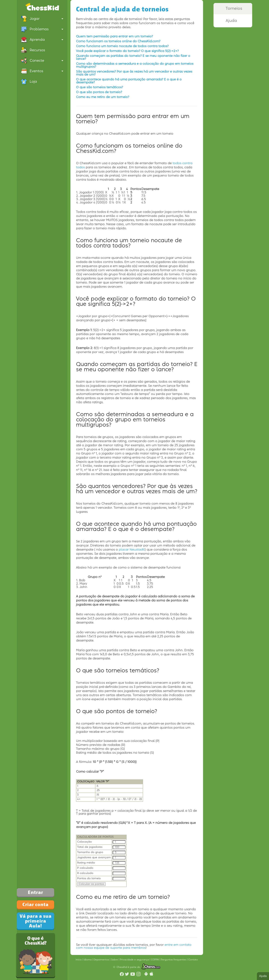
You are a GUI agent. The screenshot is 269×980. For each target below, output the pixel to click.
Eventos (42, 71)
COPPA (155, 960)
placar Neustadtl (132, 550)
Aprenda (42, 40)
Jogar (42, 19)
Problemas (42, 29)
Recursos (33, 50)
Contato (193, 960)
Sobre (115, 960)
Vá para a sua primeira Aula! (36, 921)
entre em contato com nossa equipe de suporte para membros (134, 946)
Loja (29, 82)
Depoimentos (102, 960)
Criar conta (35, 904)
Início (79, 960)
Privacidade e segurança (135, 960)
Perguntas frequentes (174, 960)
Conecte (42, 61)
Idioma (88, 960)
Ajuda (263, 976)
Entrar (35, 892)
